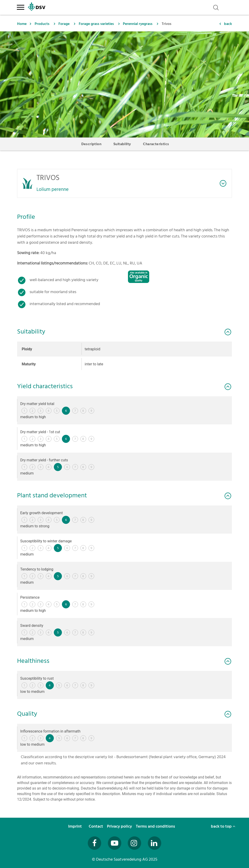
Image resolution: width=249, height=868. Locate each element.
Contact (96, 826)
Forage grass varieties (96, 24)
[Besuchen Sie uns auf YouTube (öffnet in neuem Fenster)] (115, 843)
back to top (223, 826)
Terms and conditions (156, 826)
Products (42, 24)
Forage (64, 24)
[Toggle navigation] (20, 6)
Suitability (122, 144)
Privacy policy (120, 826)
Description (91, 144)
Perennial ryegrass (138, 24)
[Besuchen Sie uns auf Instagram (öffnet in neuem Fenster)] (134, 843)
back (228, 24)
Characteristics (156, 144)
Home (22, 24)
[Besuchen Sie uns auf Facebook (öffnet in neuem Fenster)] (94, 843)
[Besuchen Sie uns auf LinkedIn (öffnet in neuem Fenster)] (155, 843)
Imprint (75, 826)
